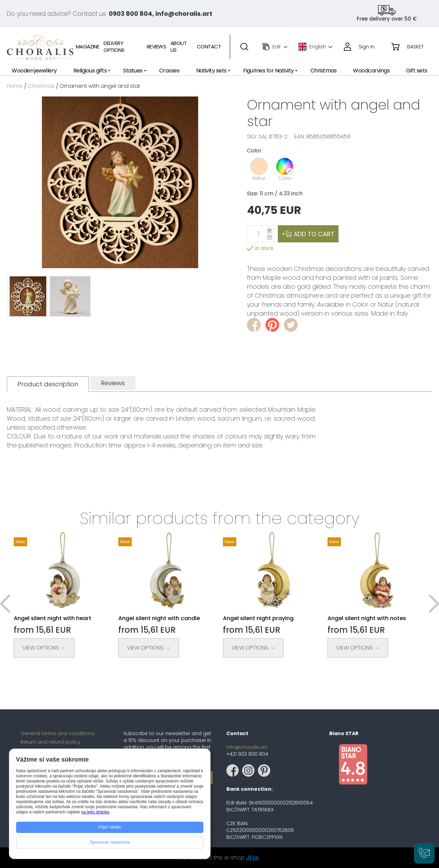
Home (15, 86)
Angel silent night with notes (367, 618)
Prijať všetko (110, 827)
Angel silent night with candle (159, 618)
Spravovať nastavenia (110, 842)
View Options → (44, 648)
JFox (252, 858)
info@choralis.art (247, 747)
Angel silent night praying (258, 618)
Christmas (41, 86)
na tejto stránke (95, 812)
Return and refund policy (51, 742)
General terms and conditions (58, 733)
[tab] (48, 384)
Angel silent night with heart (52, 618)
